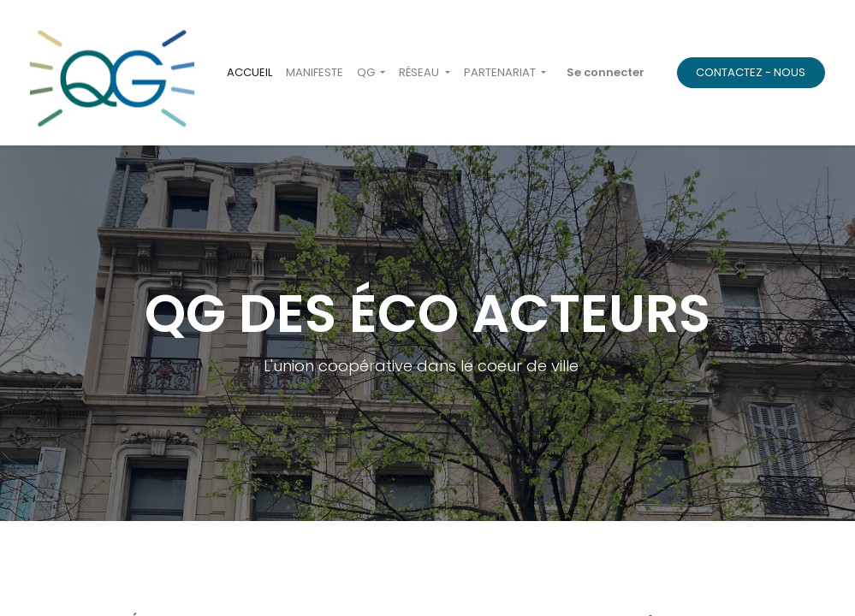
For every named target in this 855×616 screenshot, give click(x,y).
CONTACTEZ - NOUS (751, 72)
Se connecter (606, 72)
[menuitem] (249, 73)
